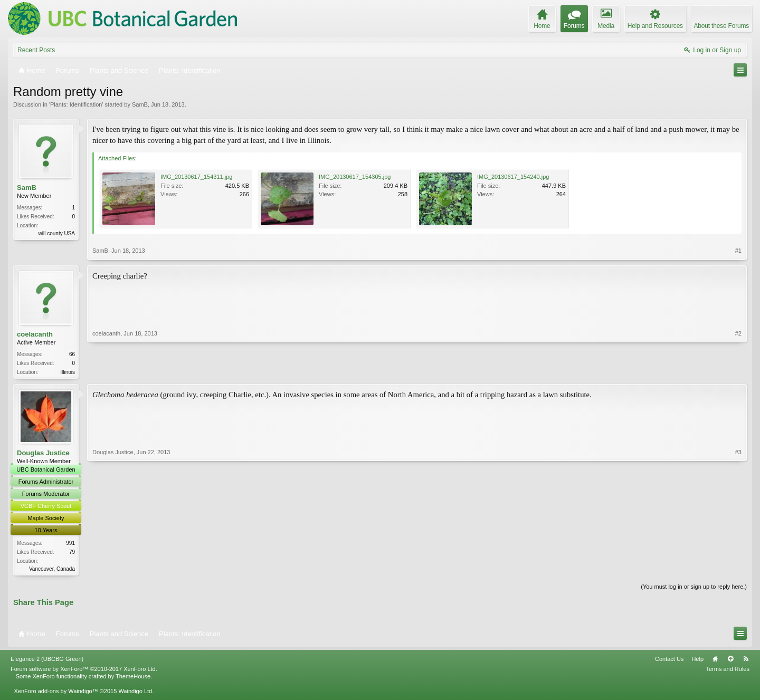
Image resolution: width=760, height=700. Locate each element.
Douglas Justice (43, 454)
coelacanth (35, 334)
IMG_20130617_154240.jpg (513, 177)
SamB (140, 104)
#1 (738, 251)
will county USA (57, 233)
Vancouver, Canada (52, 570)
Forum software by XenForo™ (84, 671)
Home (715, 661)
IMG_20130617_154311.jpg (196, 177)
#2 (738, 371)
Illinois (68, 372)
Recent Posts (36, 50)
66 (72, 354)
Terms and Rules (728, 671)
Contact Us (669, 661)
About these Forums (721, 26)
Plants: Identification (76, 104)
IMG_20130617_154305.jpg (355, 177)
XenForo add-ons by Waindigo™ (56, 693)
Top (730, 661)
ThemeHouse (133, 678)
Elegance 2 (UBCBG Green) (47, 661)
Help (697, 661)
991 (70, 544)
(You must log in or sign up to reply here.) (694, 589)
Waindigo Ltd (135, 693)
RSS (746, 661)
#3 (738, 569)
